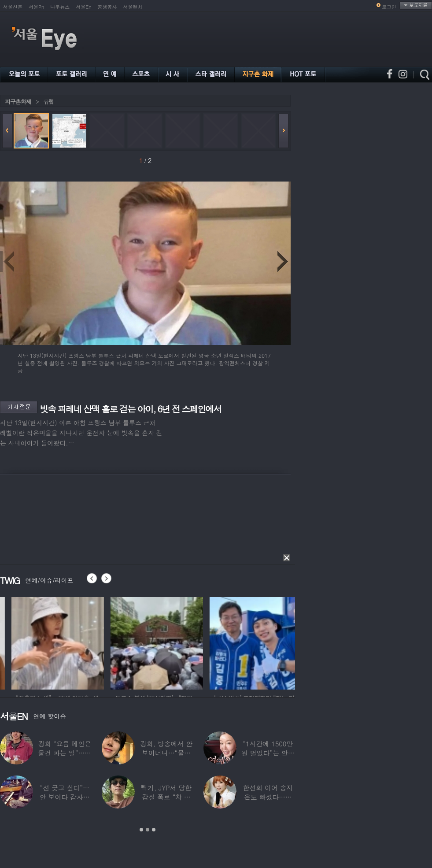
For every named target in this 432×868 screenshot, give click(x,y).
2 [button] (148, 830)
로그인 (389, 7)
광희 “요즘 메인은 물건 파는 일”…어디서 (64, 753)
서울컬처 (133, 7)
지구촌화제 (18, 102)
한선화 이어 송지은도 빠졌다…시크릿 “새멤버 (268, 797)
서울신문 (13, 7)
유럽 (48, 102)
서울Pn (36, 7)
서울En (83, 7)
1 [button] (141, 830)
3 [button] (154, 830)
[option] (95, 642)
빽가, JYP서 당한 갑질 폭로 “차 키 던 (166, 797)
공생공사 (107, 7)
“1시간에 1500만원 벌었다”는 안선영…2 (268, 753)
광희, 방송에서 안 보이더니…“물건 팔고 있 (166, 753)
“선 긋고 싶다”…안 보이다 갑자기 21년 (65, 797)
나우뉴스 (60, 7)
